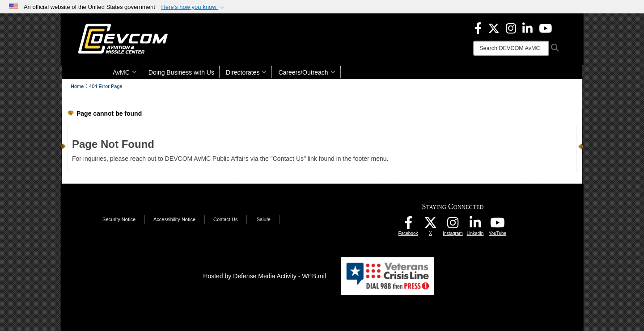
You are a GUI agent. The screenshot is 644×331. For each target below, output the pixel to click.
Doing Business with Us (181, 72)
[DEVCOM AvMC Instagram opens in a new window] (453, 225)
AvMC (125, 72)
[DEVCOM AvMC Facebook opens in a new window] (408, 225)
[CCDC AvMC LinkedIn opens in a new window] (475, 225)
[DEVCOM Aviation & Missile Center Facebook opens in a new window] (478, 28)
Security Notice (119, 219)
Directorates (246, 72)
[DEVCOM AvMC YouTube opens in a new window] (545, 28)
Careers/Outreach (307, 72)
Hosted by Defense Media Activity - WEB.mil (265, 276)
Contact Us (225, 219)
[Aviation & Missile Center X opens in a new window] (494, 28)
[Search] (511, 48)
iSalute (263, 219)
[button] (193, 7)
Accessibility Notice (174, 219)
